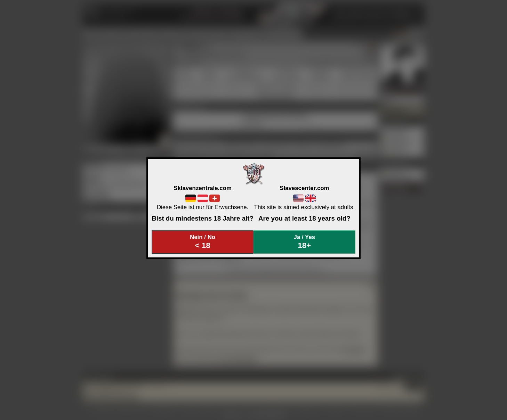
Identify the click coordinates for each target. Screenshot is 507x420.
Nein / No (203, 242)
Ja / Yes (305, 242)
